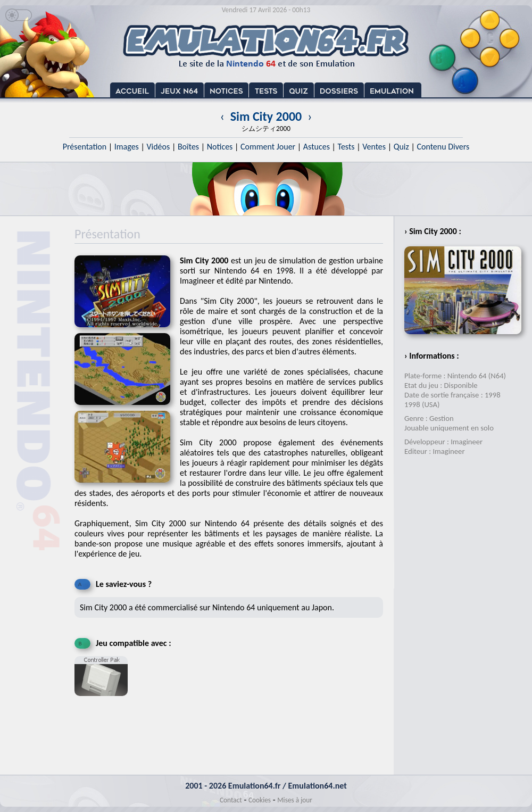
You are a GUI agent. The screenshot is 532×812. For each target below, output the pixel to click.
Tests (346, 147)
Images (127, 147)
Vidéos (158, 147)
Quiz (401, 147)
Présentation (85, 147)
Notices (220, 147)
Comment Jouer (268, 147)
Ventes (374, 147)
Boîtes (188, 147)
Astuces (317, 147)
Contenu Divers (443, 147)
